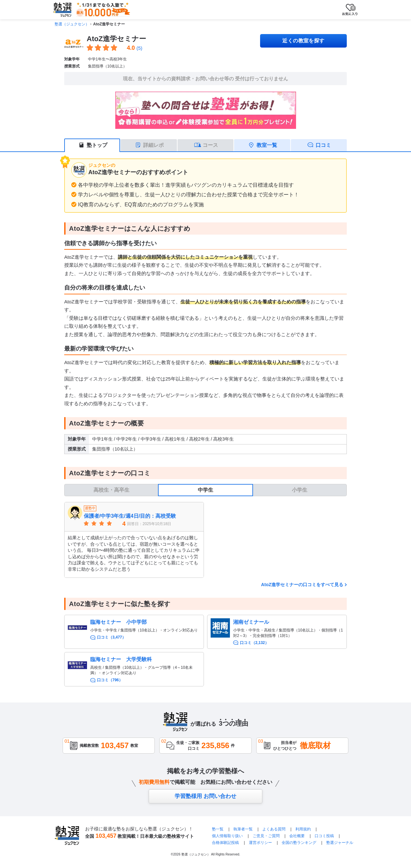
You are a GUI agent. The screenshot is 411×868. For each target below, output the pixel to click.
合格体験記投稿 (225, 843)
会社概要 (297, 836)
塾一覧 (218, 829)
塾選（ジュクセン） (72, 24)
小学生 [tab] (300, 490)
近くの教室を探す (303, 41)
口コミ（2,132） (254, 643)
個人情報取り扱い (227, 836)
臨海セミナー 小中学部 (118, 622)
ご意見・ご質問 (266, 836)
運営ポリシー (260, 843)
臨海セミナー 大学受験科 (121, 659)
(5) (139, 48)
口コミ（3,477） (111, 637)
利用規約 (303, 829)
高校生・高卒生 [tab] (111, 490)
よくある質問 (274, 829)
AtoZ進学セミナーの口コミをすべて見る (302, 585)
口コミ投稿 (324, 836)
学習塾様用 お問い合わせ (205, 796)
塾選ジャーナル (340, 843)
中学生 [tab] (205, 490)
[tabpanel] (205, 540)
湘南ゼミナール (251, 622)
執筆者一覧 (243, 829)
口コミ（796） (110, 680)
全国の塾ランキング (299, 843)
